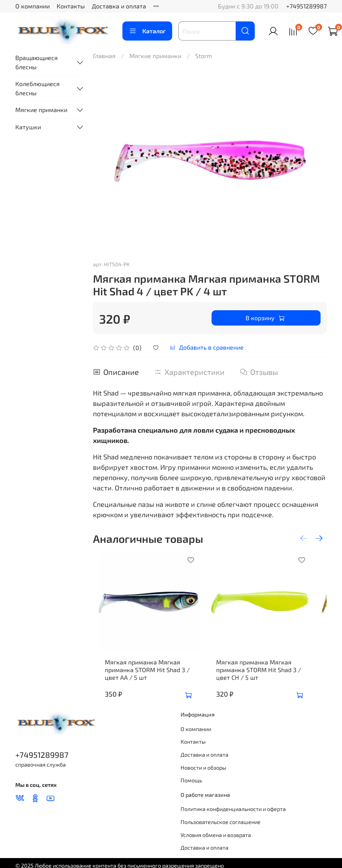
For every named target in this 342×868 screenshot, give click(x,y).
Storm (204, 56)
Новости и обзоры (203, 779)
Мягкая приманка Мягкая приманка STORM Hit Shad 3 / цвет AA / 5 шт (142, 681)
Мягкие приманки (155, 56)
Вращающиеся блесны (37, 62)
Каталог (147, 31)
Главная (104, 56)
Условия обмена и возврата (216, 846)
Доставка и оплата (119, 6)
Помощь (191, 792)
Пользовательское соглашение (221, 833)
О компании (33, 6)
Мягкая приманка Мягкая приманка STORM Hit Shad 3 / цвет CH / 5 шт (264, 681)
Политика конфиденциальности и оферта (233, 820)
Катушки (28, 127)
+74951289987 (306, 6)
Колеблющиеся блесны (37, 88)
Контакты (71, 6)
